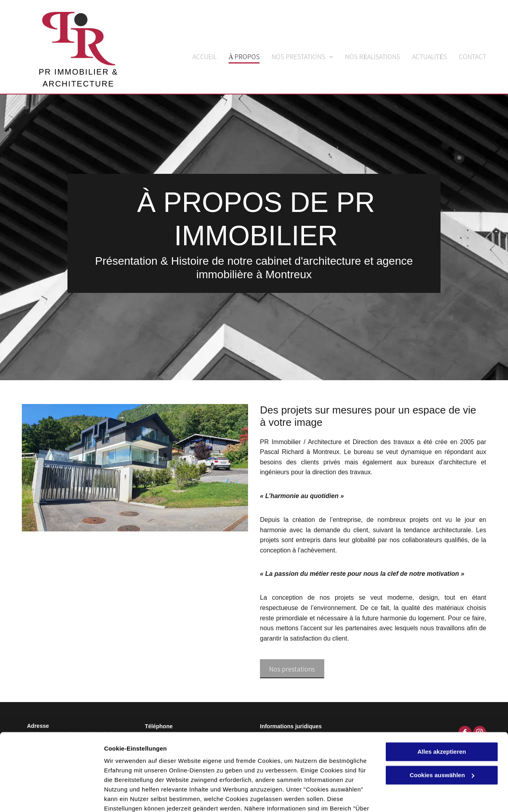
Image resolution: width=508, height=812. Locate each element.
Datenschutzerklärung (195, 774)
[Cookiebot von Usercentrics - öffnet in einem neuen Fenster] (51, 797)
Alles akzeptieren (442, 708)
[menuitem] (199, 55)
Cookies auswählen (132, 796)
